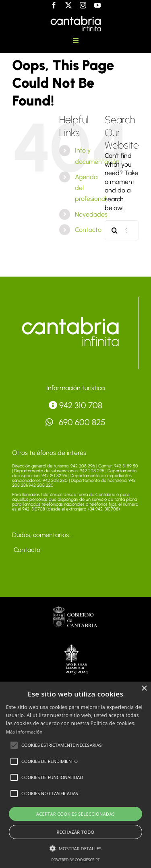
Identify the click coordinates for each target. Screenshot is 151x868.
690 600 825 (76, 422)
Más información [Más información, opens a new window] (24, 732)
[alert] (75, 775)
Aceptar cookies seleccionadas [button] (75, 814)
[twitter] (68, 5)
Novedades (91, 214)
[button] (14, 745)
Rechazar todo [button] (75, 832)
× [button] (144, 689)
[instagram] (83, 5)
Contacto (88, 230)
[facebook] (54, 5)
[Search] (115, 230)
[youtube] (97, 5)
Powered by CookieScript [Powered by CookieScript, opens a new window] (75, 860)
